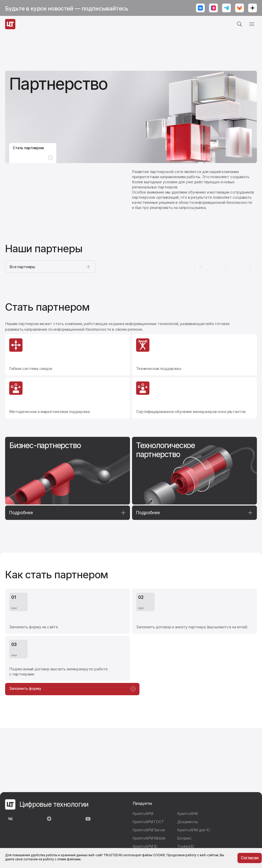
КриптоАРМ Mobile (149, 838)
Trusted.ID (186, 846)
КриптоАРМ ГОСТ (148, 822)
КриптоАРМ (143, 814)
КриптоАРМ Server (149, 830)
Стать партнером (33, 148)
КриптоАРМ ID (145, 846)
